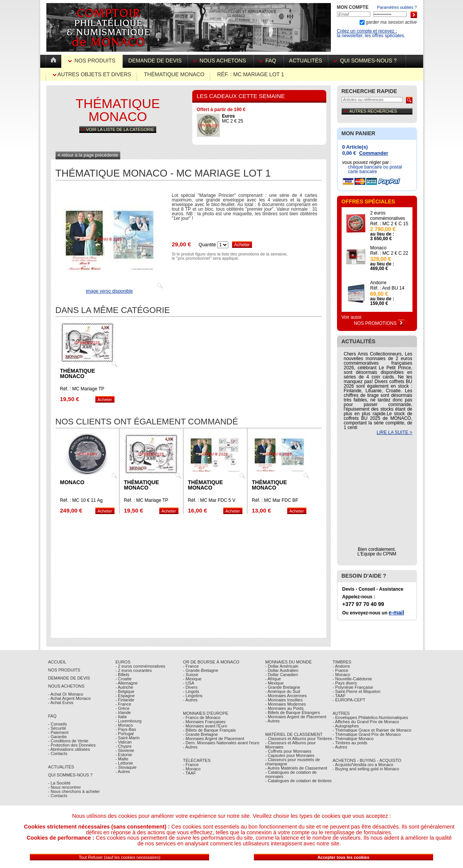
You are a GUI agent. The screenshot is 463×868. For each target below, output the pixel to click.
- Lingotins (193, 696)
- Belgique (125, 691)
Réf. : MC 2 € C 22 (389, 253)
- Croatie (123, 679)
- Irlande (123, 712)
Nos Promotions (379, 323)
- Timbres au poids (350, 743)
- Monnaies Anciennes (286, 696)
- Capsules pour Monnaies (290, 755)
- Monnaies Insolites (284, 700)
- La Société (60, 783)
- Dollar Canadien (281, 675)
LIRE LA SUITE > (394, 432)
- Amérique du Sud (282, 691)
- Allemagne (126, 683)
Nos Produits (92, 61)
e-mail (396, 613)
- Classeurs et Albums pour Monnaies (290, 745)
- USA (189, 683)
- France (123, 704)
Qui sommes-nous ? (366, 61)
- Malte (122, 759)
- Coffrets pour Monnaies (288, 751)
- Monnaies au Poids (284, 708)
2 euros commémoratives (388, 216)
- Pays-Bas (126, 729)
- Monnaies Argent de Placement (214, 739)
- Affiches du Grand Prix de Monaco (366, 722)
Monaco (72, 482)
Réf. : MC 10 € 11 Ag (81, 500)
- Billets (122, 675)
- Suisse (191, 675)
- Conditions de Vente (68, 741)
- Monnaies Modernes (285, 704)
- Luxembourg (128, 721)
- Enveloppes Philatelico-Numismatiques (371, 717)
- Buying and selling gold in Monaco (366, 769)
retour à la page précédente (88, 155)
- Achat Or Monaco (66, 694)
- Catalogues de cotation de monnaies (291, 774)
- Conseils (58, 724)
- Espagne (125, 696)
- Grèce (122, 708)
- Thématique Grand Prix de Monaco (367, 734)
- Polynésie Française (353, 687)
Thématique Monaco (174, 74)
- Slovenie (125, 750)
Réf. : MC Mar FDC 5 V (212, 500)
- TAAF (190, 773)
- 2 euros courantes (133, 670)
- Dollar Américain (282, 666)
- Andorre (341, 666)
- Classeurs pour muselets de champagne (292, 762)
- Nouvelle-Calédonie (353, 679)
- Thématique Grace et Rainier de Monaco (372, 730)
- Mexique (192, 679)
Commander (374, 153)
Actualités (306, 61)
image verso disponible (109, 291)
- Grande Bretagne (200, 734)
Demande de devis (155, 61)
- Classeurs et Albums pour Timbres (298, 739)
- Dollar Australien (282, 670)
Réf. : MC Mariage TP (82, 389)
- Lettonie (124, 763)
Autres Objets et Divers (92, 74)
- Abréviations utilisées (69, 749)
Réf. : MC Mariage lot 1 (251, 74)
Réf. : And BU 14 (387, 288)
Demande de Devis (69, 678)
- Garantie (58, 737)
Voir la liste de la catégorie (118, 129)
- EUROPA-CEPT (349, 700)
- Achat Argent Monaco (70, 698)
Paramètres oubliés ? (397, 7)
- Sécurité (57, 728)
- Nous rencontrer (65, 787)
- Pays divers (345, 683)
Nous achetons (220, 61)
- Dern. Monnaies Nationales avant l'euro (221, 743)
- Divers (190, 687)
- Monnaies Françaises (204, 722)
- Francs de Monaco (202, 717)
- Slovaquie (126, 767)
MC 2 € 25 (233, 119)
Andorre (379, 283)
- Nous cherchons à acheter (74, 791)
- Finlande (125, 700)
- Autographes (346, 726)
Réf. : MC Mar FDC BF (275, 500)
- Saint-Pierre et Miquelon (357, 691)
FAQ (268, 61)
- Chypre (123, 746)
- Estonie (124, 755)
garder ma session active (391, 22)
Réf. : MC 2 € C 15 (389, 224)
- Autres (123, 771)
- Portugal (124, 734)
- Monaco (124, 725)
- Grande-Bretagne (201, 670)
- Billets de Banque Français (209, 730)
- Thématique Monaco (353, 739)
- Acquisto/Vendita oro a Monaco (363, 765)
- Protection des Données (72, 745)
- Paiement (58, 732)
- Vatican (124, 742)
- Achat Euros (61, 703)
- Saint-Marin (127, 738)
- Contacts (58, 753)
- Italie (121, 717)
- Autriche (124, 687)
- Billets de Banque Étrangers (292, 712)
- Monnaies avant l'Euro (205, 726)
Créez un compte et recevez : (367, 31)
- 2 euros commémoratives (140, 666)
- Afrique (273, 679)
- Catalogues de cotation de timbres (298, 781)
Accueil (57, 662)
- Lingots (191, 691)
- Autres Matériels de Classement (296, 768)
